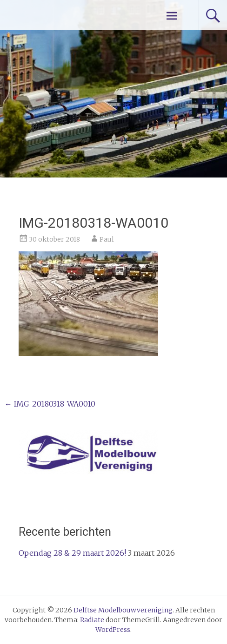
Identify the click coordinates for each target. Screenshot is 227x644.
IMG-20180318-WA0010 (50, 404)
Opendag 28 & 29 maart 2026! (72, 553)
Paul (107, 239)
